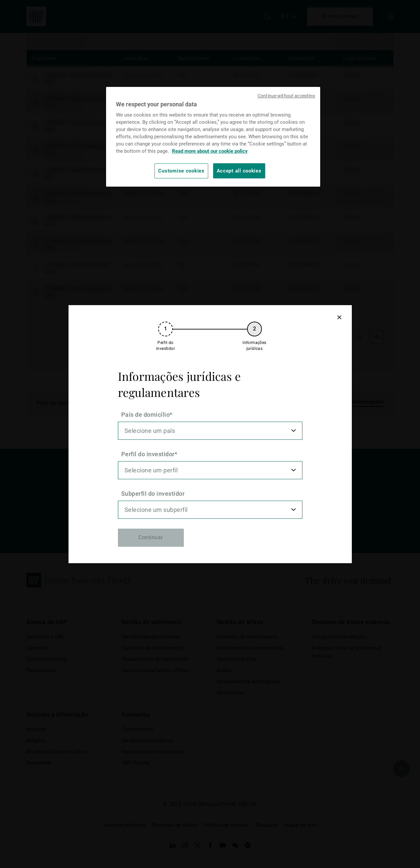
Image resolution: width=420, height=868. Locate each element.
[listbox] (210, 431)
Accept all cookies (239, 171)
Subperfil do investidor (153, 494)
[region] (213, 137)
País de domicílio (146, 415)
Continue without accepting (286, 96)
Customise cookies (181, 171)
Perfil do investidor (148, 454)
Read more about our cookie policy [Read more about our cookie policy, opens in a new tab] (210, 151)
